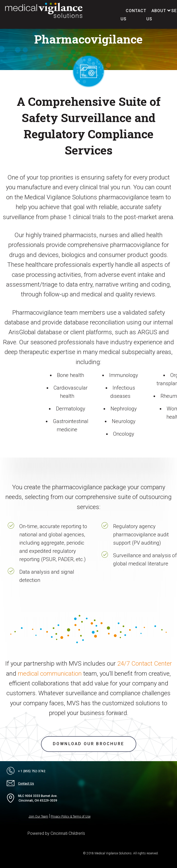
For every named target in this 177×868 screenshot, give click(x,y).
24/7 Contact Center (145, 664)
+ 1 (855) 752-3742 (26, 771)
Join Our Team (38, 817)
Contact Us (20, 784)
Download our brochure (88, 744)
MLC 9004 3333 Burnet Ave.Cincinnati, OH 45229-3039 (32, 798)
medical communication (50, 674)
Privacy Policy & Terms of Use (71, 817)
